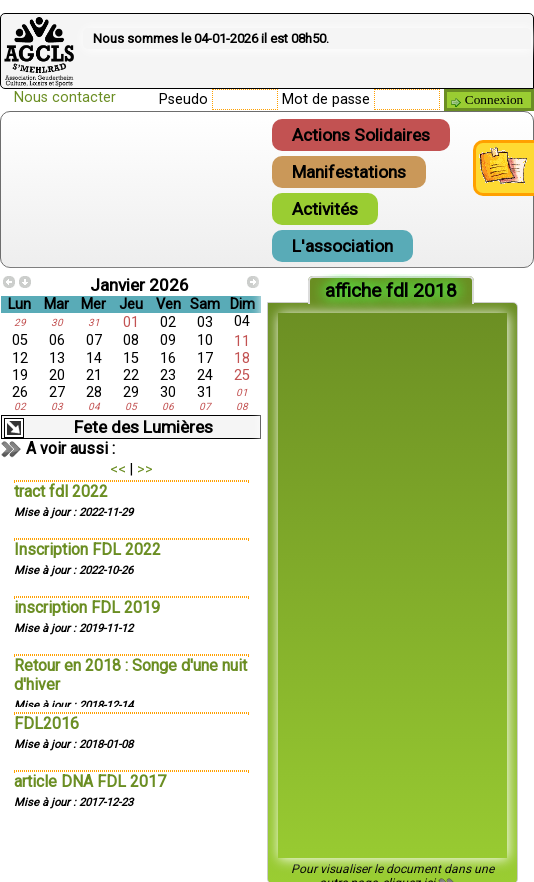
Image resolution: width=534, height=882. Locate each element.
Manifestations (349, 172)
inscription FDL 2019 (87, 607)
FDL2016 (46, 723)
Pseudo (183, 99)
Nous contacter (65, 97)
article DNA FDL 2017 (90, 781)
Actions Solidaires (361, 135)
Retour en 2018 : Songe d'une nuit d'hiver (130, 675)
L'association (342, 246)
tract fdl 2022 (61, 491)
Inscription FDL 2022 (87, 549)
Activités (325, 209)
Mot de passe (326, 99)
